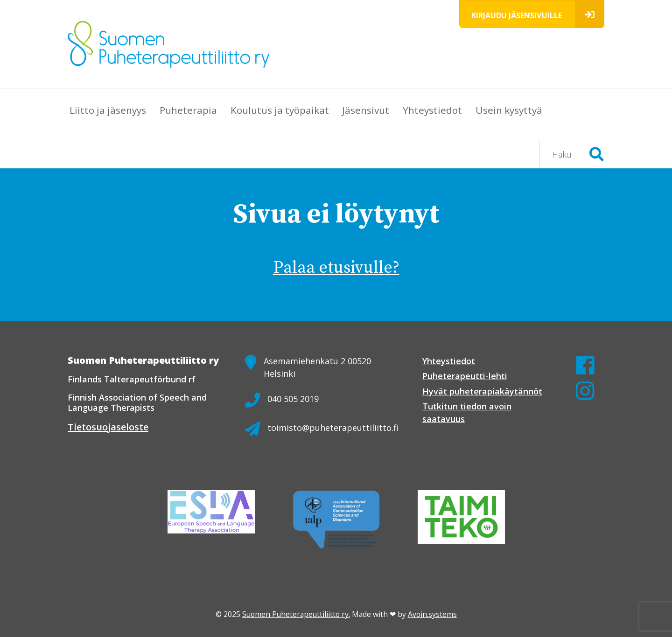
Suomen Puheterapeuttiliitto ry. (296, 614)
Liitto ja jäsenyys (108, 110)
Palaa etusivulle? (336, 268)
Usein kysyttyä (509, 110)
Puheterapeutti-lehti (465, 376)
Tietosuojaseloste (108, 427)
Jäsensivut (366, 110)
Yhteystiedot (432, 110)
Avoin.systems (432, 614)
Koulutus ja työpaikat (280, 110)
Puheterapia (188, 110)
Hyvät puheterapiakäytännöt (482, 391)
